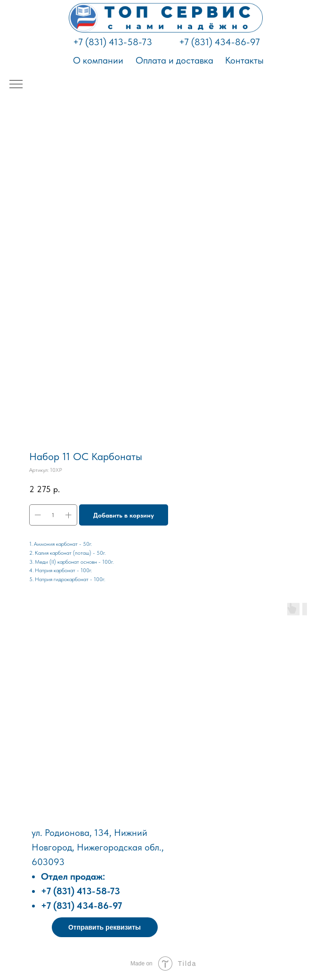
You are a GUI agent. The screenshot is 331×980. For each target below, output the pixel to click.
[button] (105, 927)
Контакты (244, 60)
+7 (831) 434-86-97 (219, 42)
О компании (98, 60)
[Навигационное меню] (16, 85)
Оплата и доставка (174, 60)
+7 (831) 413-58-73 (113, 42)
